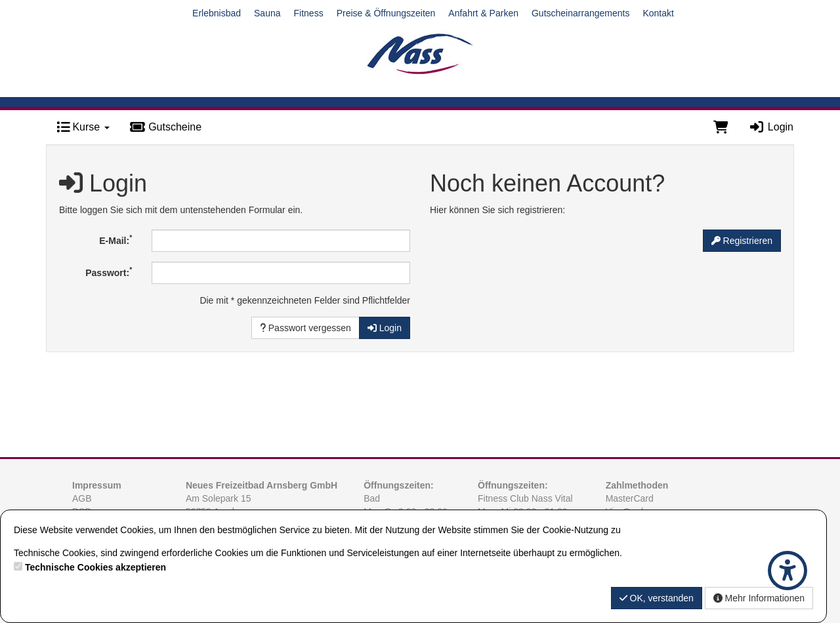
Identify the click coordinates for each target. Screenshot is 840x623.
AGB (82, 498)
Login (771, 127)
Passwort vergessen (305, 328)
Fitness (309, 13)
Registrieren (742, 241)
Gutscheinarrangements (580, 13)
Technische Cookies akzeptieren (95, 567)
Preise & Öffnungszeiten (386, 13)
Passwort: (109, 271)
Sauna (267, 13)
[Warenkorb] (721, 127)
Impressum (97, 485)
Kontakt (658, 13)
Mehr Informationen (759, 598)
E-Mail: (115, 239)
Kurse (83, 127)
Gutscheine (165, 127)
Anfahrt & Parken (483, 13)
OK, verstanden (657, 598)
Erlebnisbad (217, 13)
